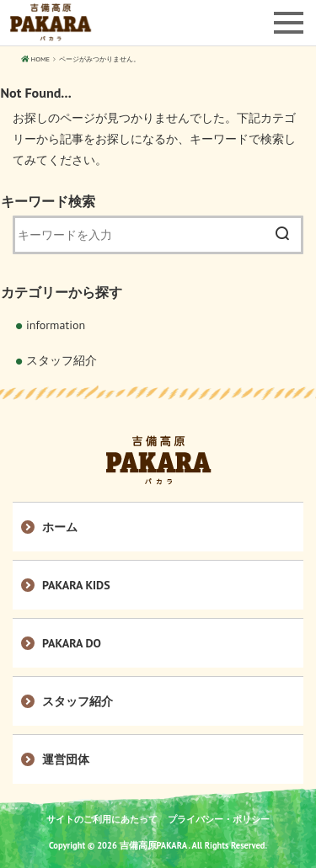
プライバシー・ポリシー (219, 819)
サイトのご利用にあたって (102, 819)
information (56, 325)
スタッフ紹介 (62, 360)
